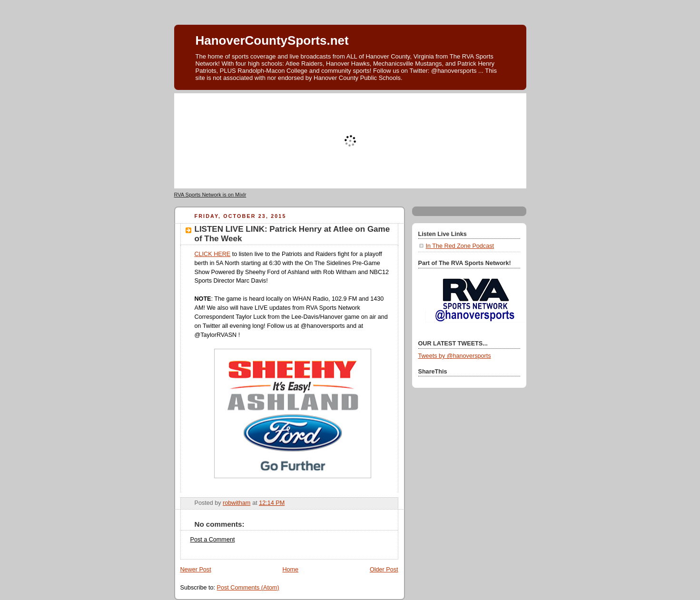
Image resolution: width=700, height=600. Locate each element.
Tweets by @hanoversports (455, 356)
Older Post (384, 570)
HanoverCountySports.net (272, 40)
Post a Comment (213, 540)
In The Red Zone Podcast (460, 246)
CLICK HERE (213, 254)
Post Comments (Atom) (248, 588)
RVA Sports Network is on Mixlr (210, 195)
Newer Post (196, 570)
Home (290, 570)
